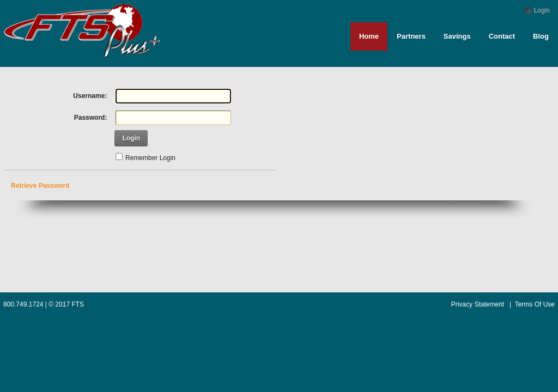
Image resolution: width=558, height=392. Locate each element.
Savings (457, 36)
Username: (90, 96)
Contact (502, 36)
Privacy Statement (478, 304)
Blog (541, 36)
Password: (91, 118)
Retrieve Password (40, 186)
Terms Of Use (535, 304)
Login (542, 10)
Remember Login (150, 158)
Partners (411, 36)
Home (369, 36)
